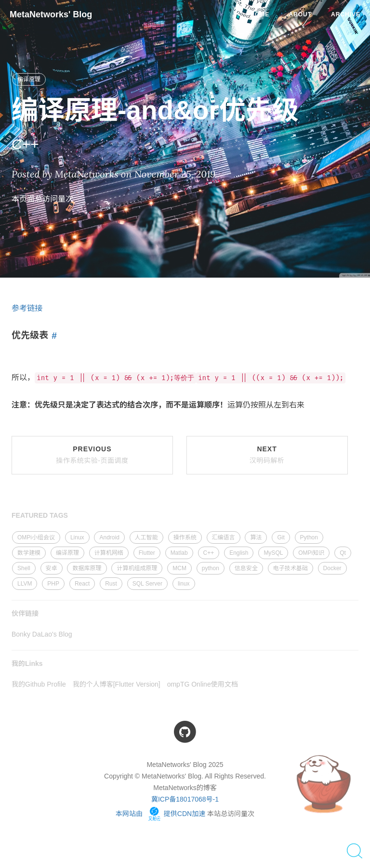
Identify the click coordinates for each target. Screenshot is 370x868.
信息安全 (246, 568)
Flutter (147, 553)
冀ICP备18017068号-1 (185, 799)
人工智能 (146, 537)
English (239, 553)
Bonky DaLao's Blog (42, 634)
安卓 (52, 568)
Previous (92, 455)
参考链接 (27, 308)
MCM (179, 568)
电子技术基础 (291, 568)
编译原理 (29, 79)
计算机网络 (109, 553)
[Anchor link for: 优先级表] (53, 336)
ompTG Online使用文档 (203, 684)
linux (184, 584)
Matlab (179, 553)
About (300, 14)
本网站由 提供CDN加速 (160, 814)
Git (281, 537)
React (82, 584)
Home (260, 14)
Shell (24, 568)
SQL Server (147, 584)
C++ (209, 553)
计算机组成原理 (137, 568)
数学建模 (29, 553)
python (211, 568)
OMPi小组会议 (36, 537)
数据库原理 (87, 568)
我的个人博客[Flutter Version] (117, 684)
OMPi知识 (311, 553)
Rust (111, 584)
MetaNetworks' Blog (51, 14)
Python (309, 537)
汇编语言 (224, 537)
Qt (343, 553)
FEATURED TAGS (40, 515)
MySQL (273, 553)
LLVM (25, 584)
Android (109, 537)
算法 (256, 537)
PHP (53, 584)
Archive (346, 14)
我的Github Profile (39, 684)
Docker (332, 568)
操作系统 (185, 537)
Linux (77, 537)
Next (267, 455)
